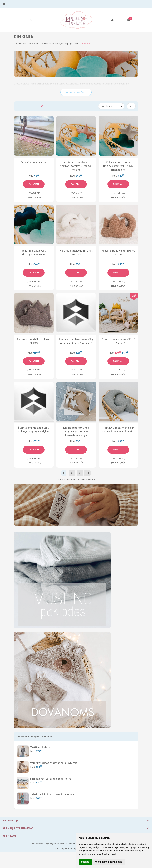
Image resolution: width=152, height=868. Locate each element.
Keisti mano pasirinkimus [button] (108, 862)
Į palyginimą (34, 193)
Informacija (11, 821)
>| (88, 473)
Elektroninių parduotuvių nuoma (68, 848)
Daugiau (34, 184)
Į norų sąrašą (34, 197)
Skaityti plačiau (76, 92)
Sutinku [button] (85, 862)
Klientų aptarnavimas (18, 828)
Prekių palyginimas (30, 106)
